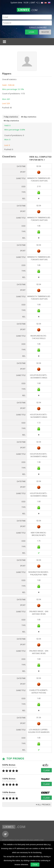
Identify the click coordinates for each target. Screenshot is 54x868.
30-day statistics (29, 117)
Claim (46, 770)
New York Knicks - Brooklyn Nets (39, 534)
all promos (43, 804)
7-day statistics (11, 117)
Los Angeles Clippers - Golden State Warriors (39, 731)
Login (31, 32)
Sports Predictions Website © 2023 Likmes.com (23, 840)
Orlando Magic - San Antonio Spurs (39, 613)
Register (45, 32)
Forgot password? (38, 27)
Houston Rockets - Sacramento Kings (39, 376)
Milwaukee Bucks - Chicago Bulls (39, 337)
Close (35, 864)
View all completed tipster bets (40, 158)
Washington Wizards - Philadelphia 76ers (39, 573)
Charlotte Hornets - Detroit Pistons (39, 691)
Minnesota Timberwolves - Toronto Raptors (39, 180)
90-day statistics (11, 121)
